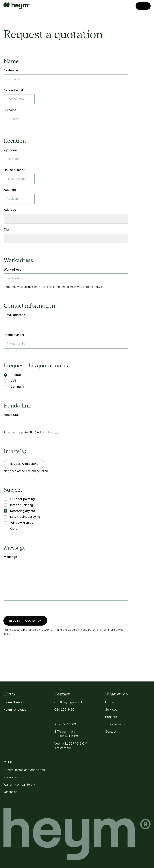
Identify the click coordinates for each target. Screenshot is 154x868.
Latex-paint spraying (22, 517)
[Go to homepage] (17, 6)
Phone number (14, 335)
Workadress (13, 269)
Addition (10, 190)
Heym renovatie (15, 710)
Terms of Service (113, 630)
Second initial (13, 90)
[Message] (66, 581)
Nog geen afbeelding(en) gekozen (26, 471)
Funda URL (11, 415)
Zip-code (10, 150)
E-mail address (14, 315)
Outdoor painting (19, 499)
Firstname (11, 70)
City (7, 229)
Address (10, 210)
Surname (10, 110)
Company (14, 387)
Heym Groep (13, 702)
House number (14, 170)
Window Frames (18, 523)
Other (11, 529)
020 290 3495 (64, 710)
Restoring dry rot (19, 511)
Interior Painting (18, 505)
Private (12, 375)
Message (10, 557)
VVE (10, 381)
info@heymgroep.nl (68, 702)
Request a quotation (25, 621)
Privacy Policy (87, 630)
